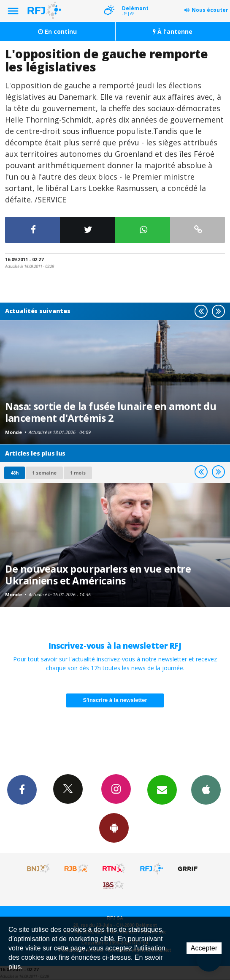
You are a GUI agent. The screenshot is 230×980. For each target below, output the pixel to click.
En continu (57, 31)
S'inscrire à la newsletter (115, 700)
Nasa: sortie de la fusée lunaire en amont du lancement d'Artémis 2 (111, 412)
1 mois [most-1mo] (78, 473)
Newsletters (162, 789)
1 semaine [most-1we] (44, 473)
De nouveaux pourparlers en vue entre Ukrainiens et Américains (98, 575)
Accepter (204, 948)
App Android (114, 827)
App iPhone (206, 789)
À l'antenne (173, 31)
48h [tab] (15, 473)
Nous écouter (210, 10)
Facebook (22, 789)
